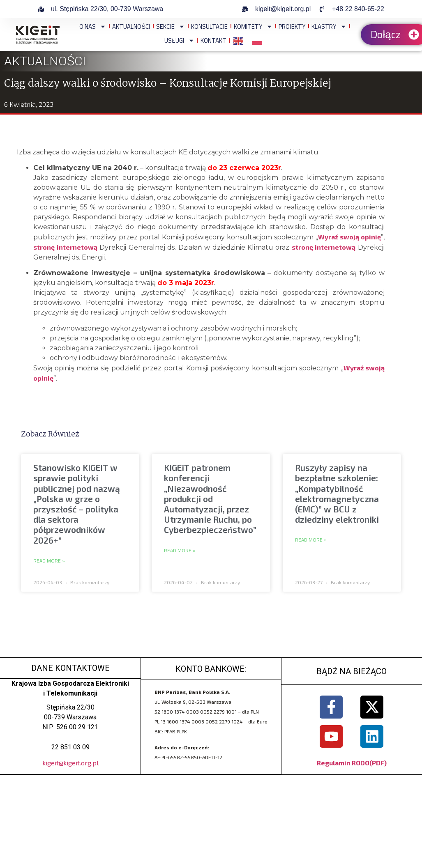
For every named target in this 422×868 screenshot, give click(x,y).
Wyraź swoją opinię (349, 237)
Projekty (292, 26)
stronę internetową (65, 247)
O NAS (93, 26)
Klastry (329, 26)
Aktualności (131, 26)
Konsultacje (209, 26)
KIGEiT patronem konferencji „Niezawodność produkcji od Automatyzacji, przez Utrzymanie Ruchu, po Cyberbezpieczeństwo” (210, 498)
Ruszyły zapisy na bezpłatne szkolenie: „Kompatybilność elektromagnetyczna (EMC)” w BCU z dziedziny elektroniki (337, 493)
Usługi (179, 40)
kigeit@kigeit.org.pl (70, 763)
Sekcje (171, 26)
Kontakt (213, 40)
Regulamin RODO (343, 763)
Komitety (253, 26)
